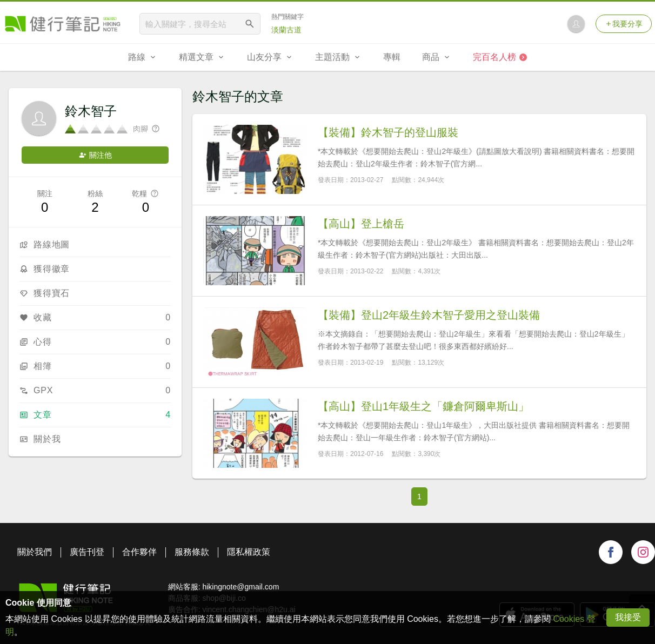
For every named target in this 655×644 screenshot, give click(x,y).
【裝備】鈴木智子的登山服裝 (388, 132)
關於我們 (35, 552)
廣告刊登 (87, 552)
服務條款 (192, 552)
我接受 (628, 617)
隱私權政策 (249, 552)
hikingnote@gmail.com (240, 587)
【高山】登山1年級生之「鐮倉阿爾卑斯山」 (423, 406)
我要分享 (624, 24)
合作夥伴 (139, 552)
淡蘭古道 (286, 30)
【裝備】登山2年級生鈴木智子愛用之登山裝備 (429, 315)
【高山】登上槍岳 (361, 224)
